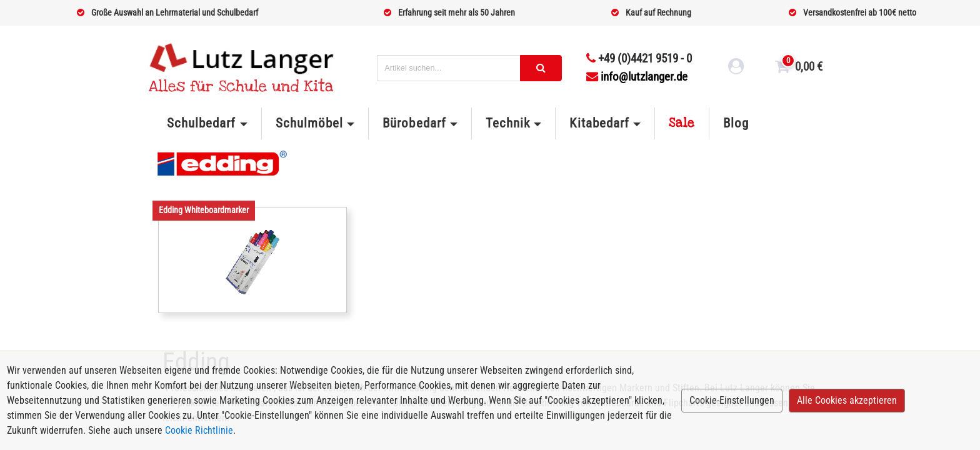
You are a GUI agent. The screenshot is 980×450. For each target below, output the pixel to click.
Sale (682, 123)
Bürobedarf (414, 123)
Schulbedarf (201, 123)
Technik (508, 123)
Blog (736, 123)
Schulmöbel (309, 123)
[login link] (736, 68)
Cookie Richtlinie (199, 430)
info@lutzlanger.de (637, 77)
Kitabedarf (599, 123)
